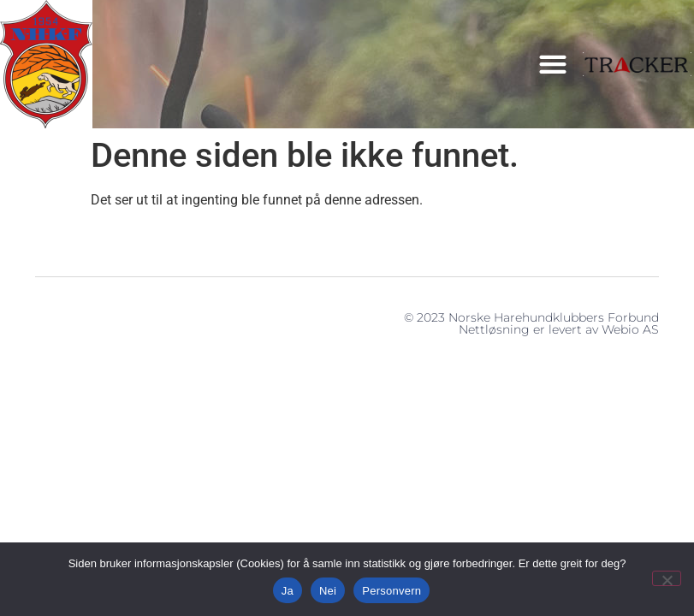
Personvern (391, 591)
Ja (288, 591)
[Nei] (667, 578)
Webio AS (630, 329)
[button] (552, 65)
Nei (328, 591)
